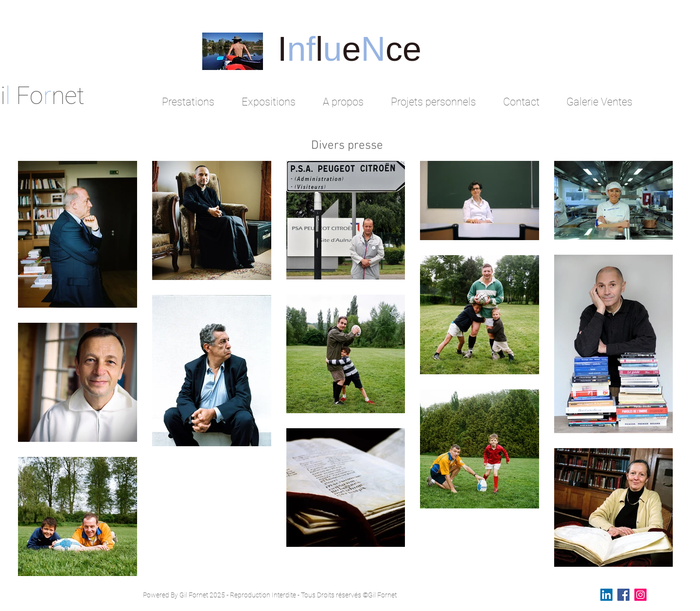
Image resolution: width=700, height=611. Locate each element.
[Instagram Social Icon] (640, 595)
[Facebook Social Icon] (623, 595)
